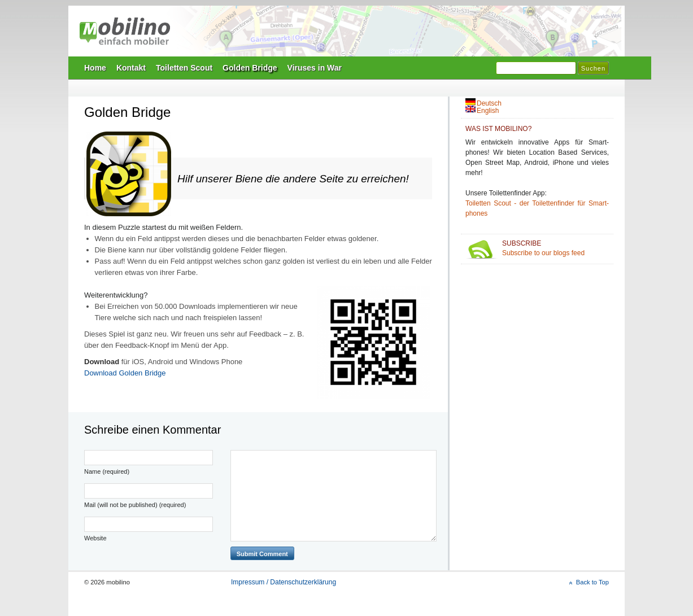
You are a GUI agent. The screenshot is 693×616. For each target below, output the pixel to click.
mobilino (125, 31)
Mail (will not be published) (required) (135, 505)
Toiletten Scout (184, 68)
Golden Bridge (250, 68)
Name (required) (107, 471)
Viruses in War (315, 68)
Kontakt (131, 68)
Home (95, 68)
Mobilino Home (424, 34)
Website (95, 538)
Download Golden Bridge (125, 373)
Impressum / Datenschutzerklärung (284, 582)
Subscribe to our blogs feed (555, 248)
